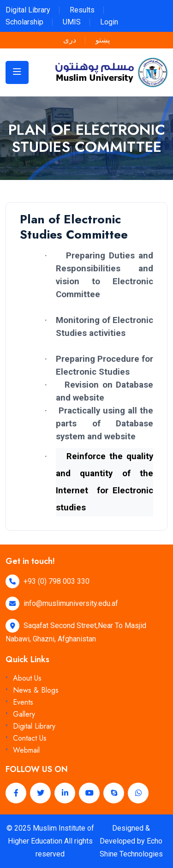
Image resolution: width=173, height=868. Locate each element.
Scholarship (24, 22)
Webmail (26, 750)
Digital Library (28, 10)
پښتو (103, 40)
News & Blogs (36, 690)
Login (109, 22)
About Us (27, 678)
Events (23, 702)
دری (70, 40)
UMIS (72, 22)
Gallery (24, 714)
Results (82, 10)
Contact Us (30, 738)
